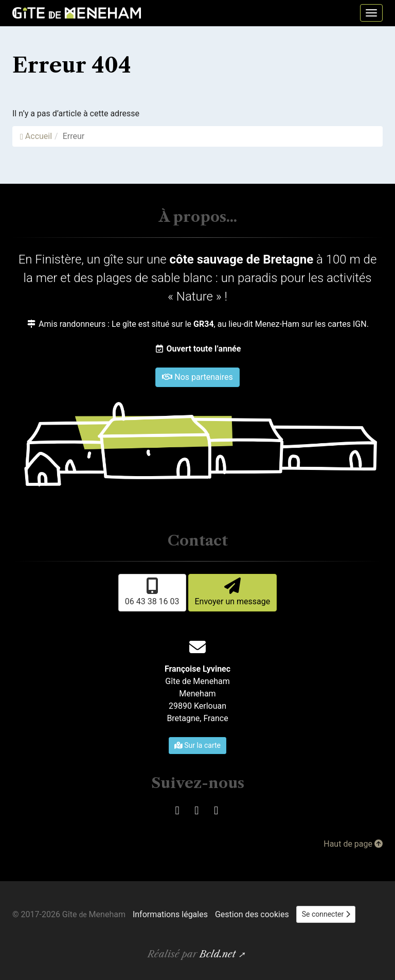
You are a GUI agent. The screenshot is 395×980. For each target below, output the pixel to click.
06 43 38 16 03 (152, 592)
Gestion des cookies (252, 914)
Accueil (36, 136)
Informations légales (170, 914)
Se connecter (326, 914)
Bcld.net (218, 954)
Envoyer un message (233, 592)
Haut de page (353, 844)
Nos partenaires (197, 377)
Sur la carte (197, 745)
